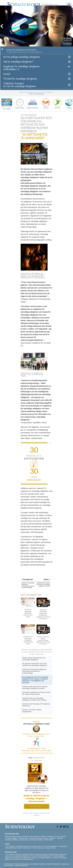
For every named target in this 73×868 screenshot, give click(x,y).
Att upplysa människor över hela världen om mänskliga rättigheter (35, 664)
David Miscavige (53, 854)
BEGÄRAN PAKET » (36, 806)
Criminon (46, 103)
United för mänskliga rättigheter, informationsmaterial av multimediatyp (34, 671)
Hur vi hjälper (7, 109)
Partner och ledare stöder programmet (32, 711)
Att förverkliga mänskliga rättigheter (22, 57)
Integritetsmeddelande (53, 864)
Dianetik (18, 854)
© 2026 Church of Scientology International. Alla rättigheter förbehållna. (25, 864)
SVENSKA (52, 838)
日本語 (63, 836)
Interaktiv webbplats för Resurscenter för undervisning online (36, 693)
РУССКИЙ (8, 838)
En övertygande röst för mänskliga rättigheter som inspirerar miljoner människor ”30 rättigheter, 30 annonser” (35, 680)
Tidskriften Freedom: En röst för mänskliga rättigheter (20, 85)
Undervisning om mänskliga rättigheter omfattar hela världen (34, 699)
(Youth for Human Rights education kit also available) (36, 814)
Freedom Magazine (59, 856)
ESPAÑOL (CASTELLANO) (20, 840)
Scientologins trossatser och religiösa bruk (28, 846)
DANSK (43, 836)
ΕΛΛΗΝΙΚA (33, 840)
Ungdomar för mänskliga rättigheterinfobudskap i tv (21, 68)
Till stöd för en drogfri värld (23, 858)
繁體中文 (15, 838)
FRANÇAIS (50, 836)
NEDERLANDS (24, 838)
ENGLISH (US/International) (13, 836)
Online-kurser (27, 848)
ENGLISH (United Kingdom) (31, 836)
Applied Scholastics (33, 103)
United (7, 74)
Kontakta (48, 848)
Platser (54, 848)
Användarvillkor (9, 865)
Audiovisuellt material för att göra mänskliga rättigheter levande (35, 687)
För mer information (38, 848)
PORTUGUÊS (49, 840)
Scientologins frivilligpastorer (21, 856)
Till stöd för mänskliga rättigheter (20, 79)
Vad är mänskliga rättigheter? (18, 62)
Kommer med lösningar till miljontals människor (36, 705)
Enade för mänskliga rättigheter (42, 858)
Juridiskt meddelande (21, 865)
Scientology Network (28, 854)
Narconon (58, 103)
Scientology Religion (41, 854)
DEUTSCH (33, 838)
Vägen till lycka (20, 103)
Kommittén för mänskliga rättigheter (23, 859)
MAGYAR (39, 838)
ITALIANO (40, 840)
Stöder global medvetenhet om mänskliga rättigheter (34, 659)
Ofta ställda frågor (11, 848)
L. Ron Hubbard (10, 846)
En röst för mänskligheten (50, 846)
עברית (57, 836)
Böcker (20, 848)
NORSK (46, 838)
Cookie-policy (65, 864)
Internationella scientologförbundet (41, 856)
